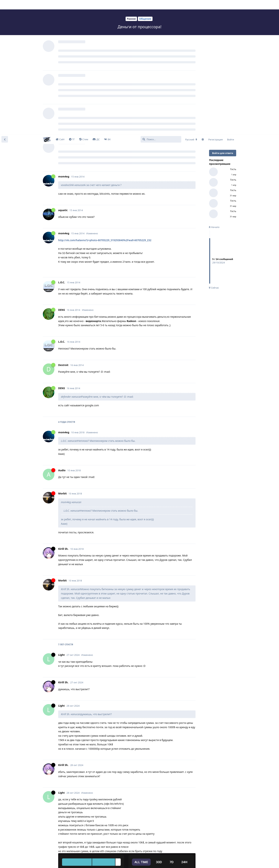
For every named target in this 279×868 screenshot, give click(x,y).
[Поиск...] (161, 5)
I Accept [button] (266, 861)
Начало (214, 92)
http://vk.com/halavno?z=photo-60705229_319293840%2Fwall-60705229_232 (105, 106)
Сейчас (214, 153)
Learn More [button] (72, 861)
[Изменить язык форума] (191, 5)
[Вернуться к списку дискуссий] (5, 5)
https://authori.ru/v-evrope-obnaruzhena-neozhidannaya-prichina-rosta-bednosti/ (109, 773)
